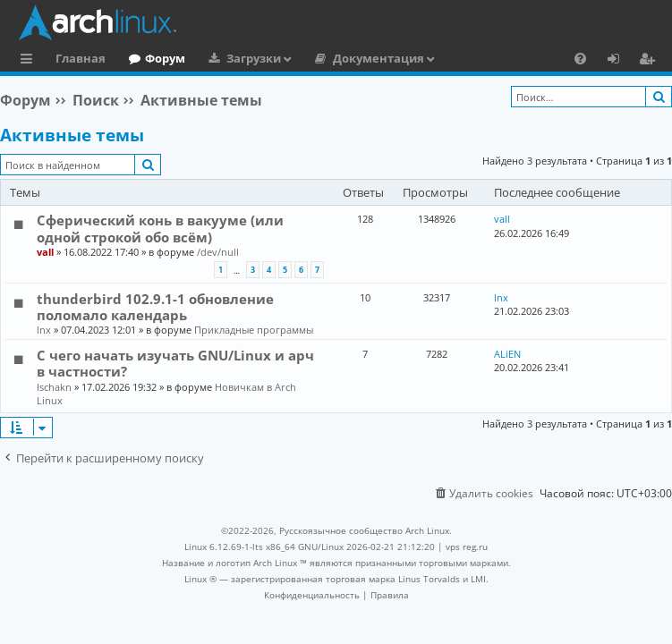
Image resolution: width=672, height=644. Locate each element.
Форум (165, 58)
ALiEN (507, 354)
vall (45, 252)
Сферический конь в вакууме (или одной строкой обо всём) (160, 228)
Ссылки (30, 61)
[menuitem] (580, 58)
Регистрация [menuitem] (651, 61)
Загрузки (254, 58)
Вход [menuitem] (620, 61)
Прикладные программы (254, 330)
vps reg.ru (467, 547)
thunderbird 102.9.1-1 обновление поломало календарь (155, 307)
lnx (44, 330)
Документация (379, 58)
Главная (81, 58)
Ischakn (54, 387)
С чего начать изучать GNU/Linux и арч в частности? (175, 363)
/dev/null (218, 252)
